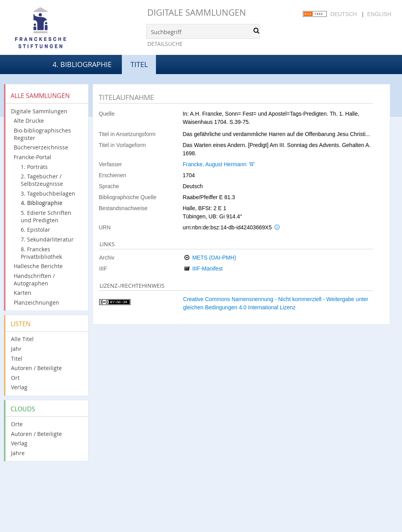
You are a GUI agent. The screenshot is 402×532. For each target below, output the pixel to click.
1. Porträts (34, 167)
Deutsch (344, 14)
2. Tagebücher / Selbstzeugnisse (42, 180)
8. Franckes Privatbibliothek (41, 253)
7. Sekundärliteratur (47, 239)
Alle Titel (22, 339)
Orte (17, 424)
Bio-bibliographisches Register (42, 134)
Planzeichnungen (36, 302)
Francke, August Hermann (215, 164)
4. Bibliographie (82, 64)
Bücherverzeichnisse (41, 147)
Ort (15, 378)
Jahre (18, 453)
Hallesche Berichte (38, 266)
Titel (17, 359)
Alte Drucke (29, 121)
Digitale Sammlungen (197, 12)
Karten (23, 293)
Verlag (19, 387)
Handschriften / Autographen (34, 280)
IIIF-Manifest (208, 269)
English (379, 14)
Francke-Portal (33, 157)
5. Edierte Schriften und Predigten (46, 216)
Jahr (16, 349)
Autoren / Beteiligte (36, 368)
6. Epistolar (35, 230)
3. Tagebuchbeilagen (48, 193)
